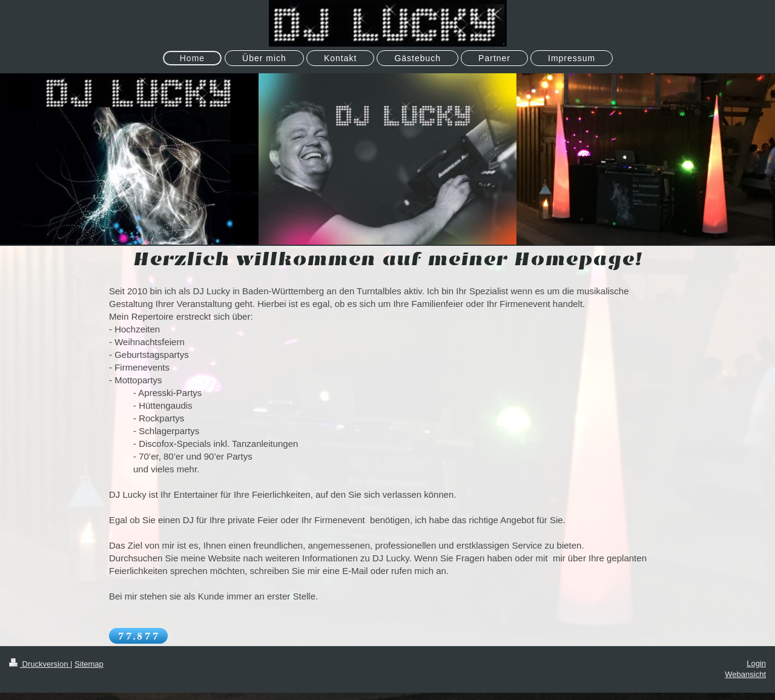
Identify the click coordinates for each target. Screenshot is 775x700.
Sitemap (89, 664)
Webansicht (745, 674)
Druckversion (40, 664)
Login (756, 663)
